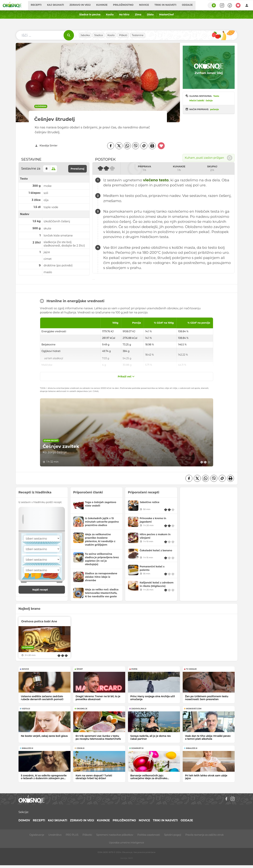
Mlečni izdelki (197, 101)
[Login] (247, 5)
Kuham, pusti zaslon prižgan (209, 158)
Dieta (150, 15)
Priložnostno (127, 5)
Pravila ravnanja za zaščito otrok (204, 835)
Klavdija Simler (49, 146)
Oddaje (191, 5)
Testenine (138, 35)
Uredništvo (55, 835)
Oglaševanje (37, 835)
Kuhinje (106, 5)
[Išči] (69, 35)
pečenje (215, 109)
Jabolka (85, 35)
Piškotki (87, 835)
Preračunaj (78, 169)
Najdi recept (44, 590)
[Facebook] (111, 146)
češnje (209, 101)
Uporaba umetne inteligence (126, 843)
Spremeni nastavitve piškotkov (115, 835)
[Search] (221, 5)
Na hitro (124, 15)
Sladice (99, 35)
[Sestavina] (42, 538)
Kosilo (110, 15)
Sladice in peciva (90, 15)
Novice (148, 5)
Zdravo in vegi (84, 5)
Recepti (40, 5)
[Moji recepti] (238, 5)
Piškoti (123, 35)
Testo (216, 96)
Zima (138, 15)
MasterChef (166, 15)
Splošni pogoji (173, 835)
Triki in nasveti (169, 5)
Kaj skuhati (59, 5)
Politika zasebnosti (149, 835)
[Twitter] (119, 146)
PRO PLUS (72, 835)
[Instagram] (233, 799)
